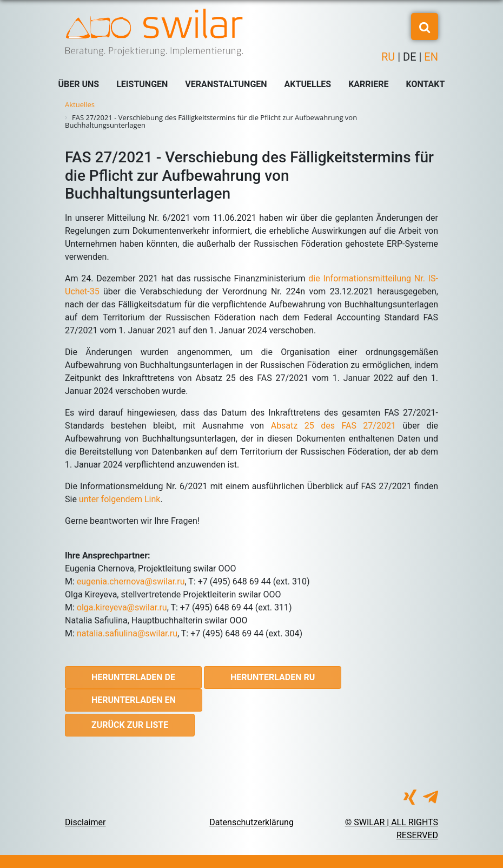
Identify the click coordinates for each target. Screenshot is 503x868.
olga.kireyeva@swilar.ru (122, 607)
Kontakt (426, 84)
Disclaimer (85, 822)
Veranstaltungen (226, 84)
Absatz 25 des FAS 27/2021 (333, 426)
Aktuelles (308, 84)
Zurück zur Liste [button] (130, 725)
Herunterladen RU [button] (273, 677)
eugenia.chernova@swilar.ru (131, 581)
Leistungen (142, 84)
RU (389, 57)
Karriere (368, 84)
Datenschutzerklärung (251, 822)
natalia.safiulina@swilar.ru (127, 633)
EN (430, 57)
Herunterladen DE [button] (133, 677)
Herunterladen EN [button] (134, 700)
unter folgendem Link (120, 499)
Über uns (79, 84)
